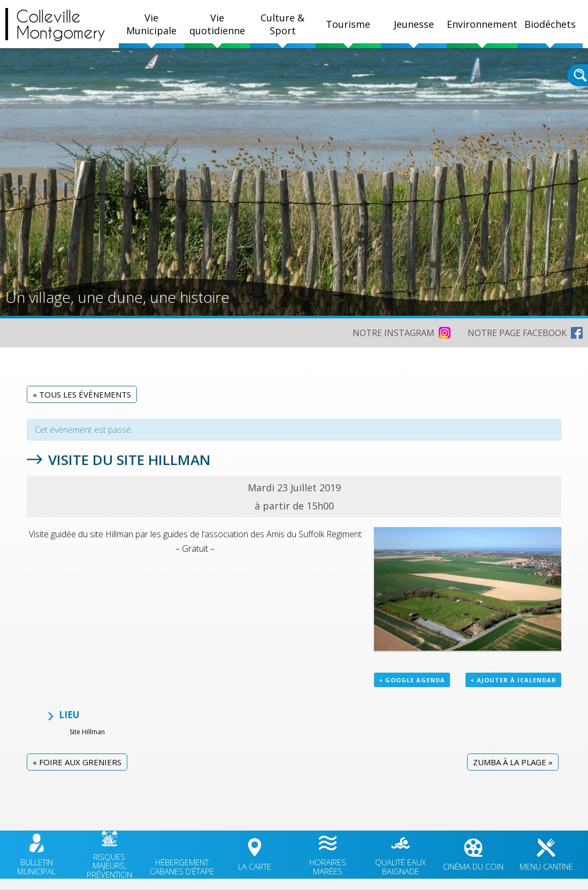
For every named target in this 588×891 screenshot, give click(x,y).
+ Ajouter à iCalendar (513, 680)
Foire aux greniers (77, 762)
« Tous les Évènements (82, 394)
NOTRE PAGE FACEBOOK (517, 333)
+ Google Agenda (412, 680)
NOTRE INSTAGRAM (394, 333)
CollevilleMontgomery (61, 24)
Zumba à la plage (513, 762)
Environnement (482, 24)
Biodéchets (550, 24)
